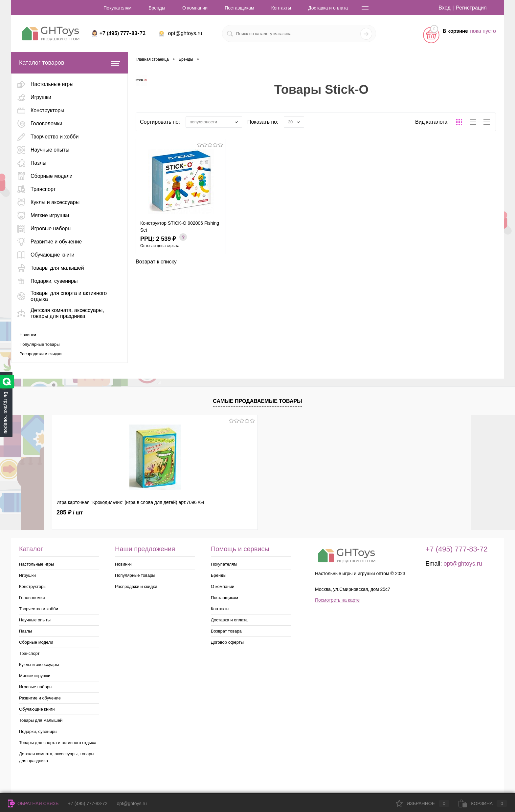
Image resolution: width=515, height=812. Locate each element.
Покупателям (117, 8)
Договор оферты (227, 642)
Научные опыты (35, 620)
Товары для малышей (41, 720)
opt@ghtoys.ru (185, 33)
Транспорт (29, 653)
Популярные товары (40, 344)
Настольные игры (36, 564)
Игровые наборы (36, 687)
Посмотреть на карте (337, 600)
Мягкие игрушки (35, 676)
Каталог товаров (69, 63)
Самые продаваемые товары (257, 401)
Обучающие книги (37, 709)
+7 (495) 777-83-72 (88, 803)
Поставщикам (239, 8)
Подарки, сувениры (38, 731)
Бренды (157, 8)
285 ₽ (70, 512)
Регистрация (471, 8)
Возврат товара (226, 631)
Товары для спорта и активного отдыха (58, 743)
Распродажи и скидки (40, 354)
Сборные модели (36, 642)
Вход (444, 8)
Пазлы (25, 631)
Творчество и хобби (39, 609)
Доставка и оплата (328, 8)
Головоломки (32, 598)
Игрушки (27, 575)
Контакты (281, 8)
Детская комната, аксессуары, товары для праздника (57, 757)
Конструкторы (33, 586)
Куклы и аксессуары (39, 665)
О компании (195, 8)
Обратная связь (33, 803)
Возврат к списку (156, 262)
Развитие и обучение (40, 698)
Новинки (28, 335)
